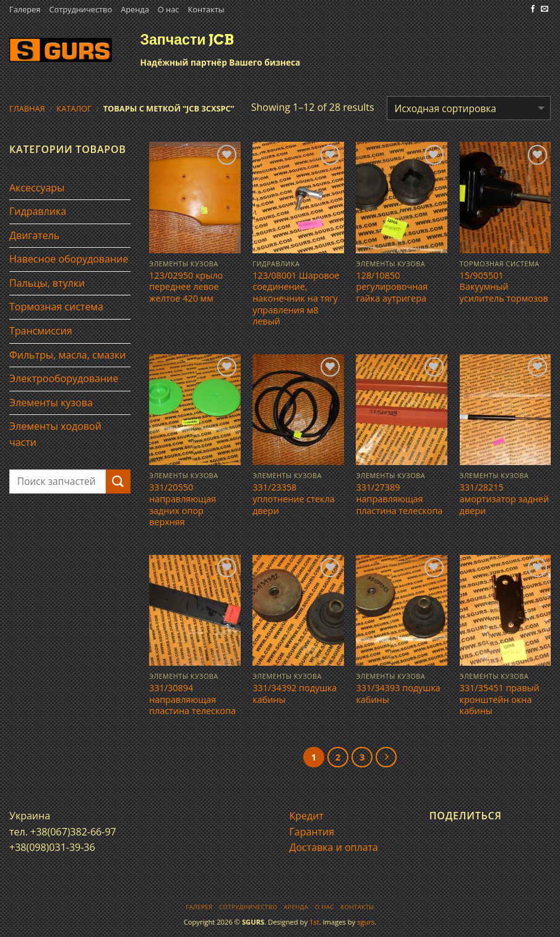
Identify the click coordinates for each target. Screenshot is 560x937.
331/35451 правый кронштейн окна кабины (500, 699)
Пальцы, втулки (47, 283)
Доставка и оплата (334, 847)
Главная (27, 108)
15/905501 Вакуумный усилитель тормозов (504, 287)
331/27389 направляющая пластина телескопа (399, 499)
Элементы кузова (51, 403)
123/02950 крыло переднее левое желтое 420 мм (186, 287)
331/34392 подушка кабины (295, 694)
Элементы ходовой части (55, 434)
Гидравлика (38, 211)
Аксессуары (37, 188)
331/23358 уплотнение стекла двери (293, 499)
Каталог (74, 108)
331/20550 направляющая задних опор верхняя (183, 505)
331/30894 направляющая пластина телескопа (192, 699)
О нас (169, 9)
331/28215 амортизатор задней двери (504, 499)
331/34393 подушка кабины (398, 694)
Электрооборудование (64, 378)
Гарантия (312, 832)
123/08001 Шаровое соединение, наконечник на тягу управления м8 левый (296, 299)
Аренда (135, 9)
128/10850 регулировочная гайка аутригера (392, 287)
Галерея (25, 9)
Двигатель (34, 235)
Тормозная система (56, 307)
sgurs (366, 922)
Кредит (307, 816)
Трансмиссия (41, 331)
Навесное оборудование (69, 259)
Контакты (206, 9)
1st (314, 922)
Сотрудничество (80, 9)
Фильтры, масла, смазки (68, 355)
